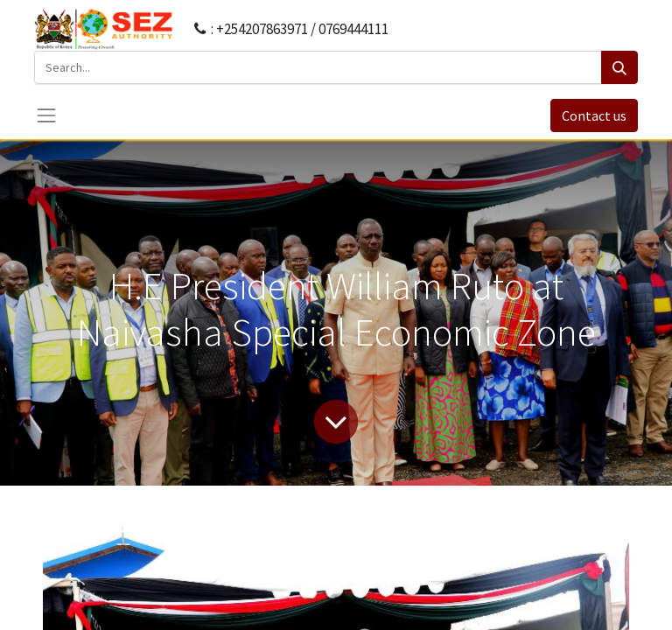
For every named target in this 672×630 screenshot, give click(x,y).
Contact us (594, 115)
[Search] (619, 67)
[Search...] (318, 67)
